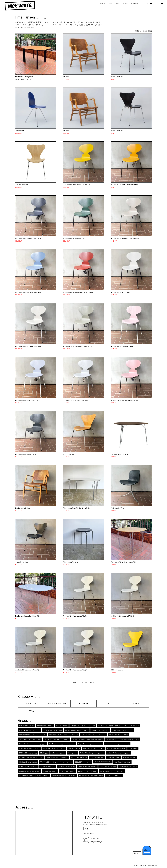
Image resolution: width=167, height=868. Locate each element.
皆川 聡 (128, 767)
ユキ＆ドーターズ (57, 757)
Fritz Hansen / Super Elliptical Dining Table (76, 508)
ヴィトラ (133, 748)
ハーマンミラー (116, 748)
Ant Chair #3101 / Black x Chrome (26, 454)
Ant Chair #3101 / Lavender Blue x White (28, 400)
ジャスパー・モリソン (90, 744)
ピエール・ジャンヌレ (117, 744)
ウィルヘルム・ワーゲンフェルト (88, 739)
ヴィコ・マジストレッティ (62, 744)
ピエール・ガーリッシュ (94, 735)
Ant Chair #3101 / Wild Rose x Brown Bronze (124, 400)
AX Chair (66, 77)
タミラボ (113, 757)
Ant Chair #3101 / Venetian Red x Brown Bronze (78, 292)
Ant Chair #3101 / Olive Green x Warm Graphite (78, 346)
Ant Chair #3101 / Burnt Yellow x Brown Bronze (125, 184)
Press (118, 3)
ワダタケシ (87, 767)
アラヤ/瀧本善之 (56, 762)
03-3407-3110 (91, 833)
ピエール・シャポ (52, 730)
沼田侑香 (27, 726)
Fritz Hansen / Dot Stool (71, 562)
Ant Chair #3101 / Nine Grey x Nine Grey (75, 400)
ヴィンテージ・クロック (31, 757)
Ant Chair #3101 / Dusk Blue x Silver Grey (28, 292)
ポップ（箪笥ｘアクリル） (34, 776)
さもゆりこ (28, 767)
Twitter (151, 3)
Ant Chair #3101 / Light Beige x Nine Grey (28, 346)
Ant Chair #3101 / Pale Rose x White (122, 346)
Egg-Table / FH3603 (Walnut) (120, 454)
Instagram (154, 3)
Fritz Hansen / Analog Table (24, 77)
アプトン (62, 726)
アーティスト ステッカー (112, 771)
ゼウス (44, 753)
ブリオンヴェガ (28, 753)
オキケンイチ (67, 767)
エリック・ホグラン (29, 748)
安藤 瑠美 (50, 771)
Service (125, 3)
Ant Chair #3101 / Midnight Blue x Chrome (28, 238)
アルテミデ (58, 753)
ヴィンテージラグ (29, 730)
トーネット (74, 748)
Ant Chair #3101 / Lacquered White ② (123, 616)
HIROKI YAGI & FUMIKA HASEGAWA (103, 762)
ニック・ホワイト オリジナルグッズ (119, 726)
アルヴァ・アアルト (119, 735)
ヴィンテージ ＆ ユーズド (83, 726)
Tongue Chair (20, 131)
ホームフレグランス (64, 776)
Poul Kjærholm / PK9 (117, 508)
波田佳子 (67, 771)
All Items (103, 3)
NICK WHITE (20, 6)
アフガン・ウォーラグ (92, 753)
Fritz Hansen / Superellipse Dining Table (28, 616)
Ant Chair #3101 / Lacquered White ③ (27, 670)
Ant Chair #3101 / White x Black (120, 292)
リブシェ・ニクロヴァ (54, 748)
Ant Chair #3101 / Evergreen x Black (74, 238)
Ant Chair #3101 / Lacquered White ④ (75, 670)
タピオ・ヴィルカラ (30, 739)
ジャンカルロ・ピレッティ (32, 744)
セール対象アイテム (114, 776)
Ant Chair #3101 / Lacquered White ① (75, 616)
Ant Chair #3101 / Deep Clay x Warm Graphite (125, 238)
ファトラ (72, 753)
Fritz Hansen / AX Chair (23, 508)
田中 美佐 (97, 757)
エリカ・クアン (108, 767)
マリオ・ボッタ (100, 730)
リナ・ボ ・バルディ (122, 730)
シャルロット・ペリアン (33, 735)
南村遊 (122, 762)
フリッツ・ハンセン (93, 748)
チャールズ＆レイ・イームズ (123, 739)
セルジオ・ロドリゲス (56, 739)
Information (135, 3)
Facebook (148, 3)
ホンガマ (129, 757)
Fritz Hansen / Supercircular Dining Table (124, 562)
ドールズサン (83, 762)
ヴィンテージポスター (118, 753)
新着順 (137, 31)
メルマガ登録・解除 (147, 850)
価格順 (150, 31)
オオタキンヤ (79, 757)
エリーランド (47, 767)
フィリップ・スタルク (77, 730)
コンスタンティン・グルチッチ (63, 735)
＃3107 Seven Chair (117, 77)
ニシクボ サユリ (30, 771)
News (111, 3)
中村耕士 (45, 726)
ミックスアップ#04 (88, 771)
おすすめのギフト (91, 776)
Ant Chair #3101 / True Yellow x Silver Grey (76, 184)
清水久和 (28, 762)
